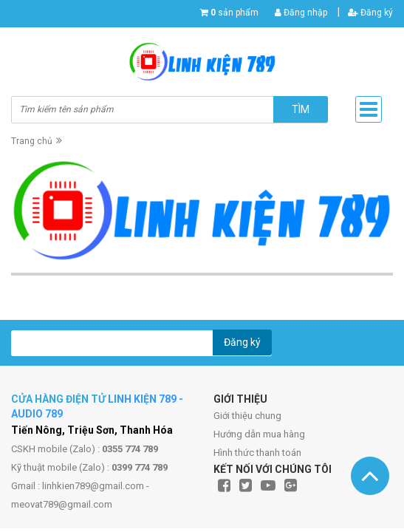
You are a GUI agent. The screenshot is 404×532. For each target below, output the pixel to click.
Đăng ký (370, 13)
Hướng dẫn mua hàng (259, 434)
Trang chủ (32, 141)
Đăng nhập (301, 13)
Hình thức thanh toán (257, 453)
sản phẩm (234, 13)
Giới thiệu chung (247, 416)
